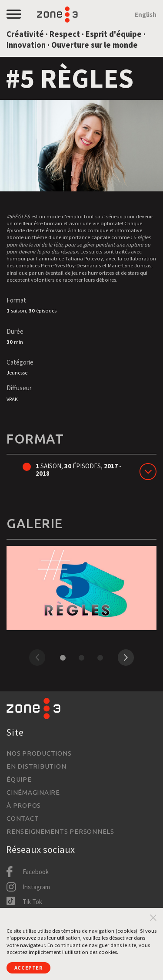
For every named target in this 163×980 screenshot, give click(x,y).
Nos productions (39, 753)
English (146, 15)
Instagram (36, 887)
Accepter (29, 968)
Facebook (36, 872)
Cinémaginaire (33, 792)
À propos (24, 805)
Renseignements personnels (60, 831)
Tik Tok (32, 902)
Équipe (19, 779)
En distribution (36, 766)
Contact (23, 818)
